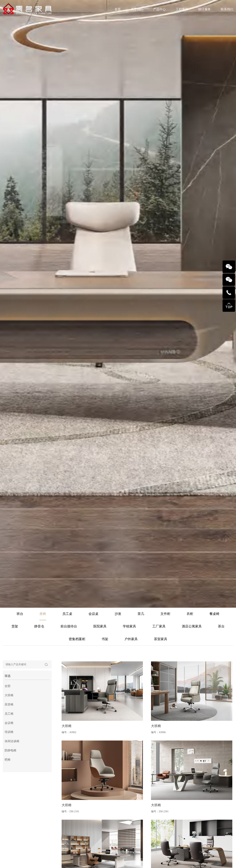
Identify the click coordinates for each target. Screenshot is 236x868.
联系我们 (227, 9)
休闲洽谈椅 (12, 851)
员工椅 (9, 823)
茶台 (221, 626)
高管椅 (9, 814)
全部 (8, 796)
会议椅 (9, 832)
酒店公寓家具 (192, 626)
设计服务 (204, 9)
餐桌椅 (214, 614)
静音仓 (39, 626)
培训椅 (9, 842)
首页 (118, 9)
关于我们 (137, 9)
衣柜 (190, 614)
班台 (20, 614)
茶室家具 (161, 639)
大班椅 (9, 805)
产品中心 (159, 9)
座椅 (43, 614)
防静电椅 (11, 860)
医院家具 (100, 626)
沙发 (118, 614)
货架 (15, 626)
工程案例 (182, 9)
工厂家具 (159, 626)
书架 (105, 639)
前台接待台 (69, 626)
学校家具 (129, 626)
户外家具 (131, 639)
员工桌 (67, 614)
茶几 (141, 614)
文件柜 (165, 614)
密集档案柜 (77, 639)
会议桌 (93, 614)
